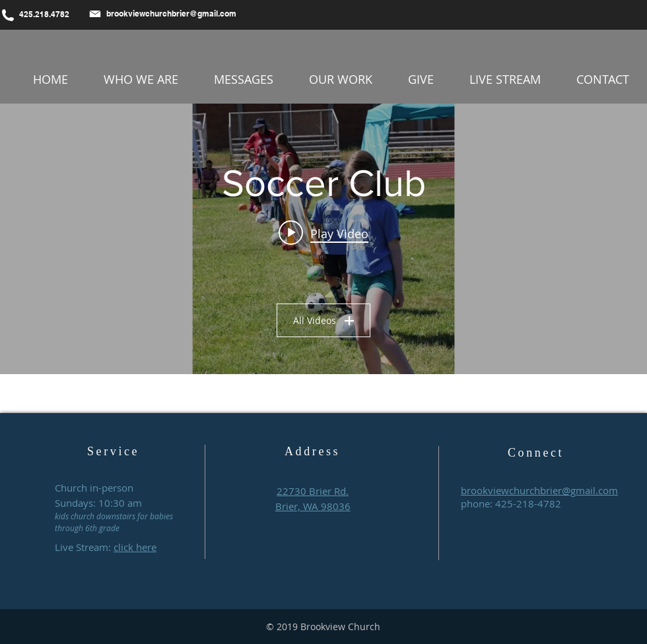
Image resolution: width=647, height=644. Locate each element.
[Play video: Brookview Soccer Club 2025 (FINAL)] (323, 233)
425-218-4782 (528, 503)
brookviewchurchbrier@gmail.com (171, 14)
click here (135, 547)
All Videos (323, 320)
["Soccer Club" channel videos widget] (323, 239)
